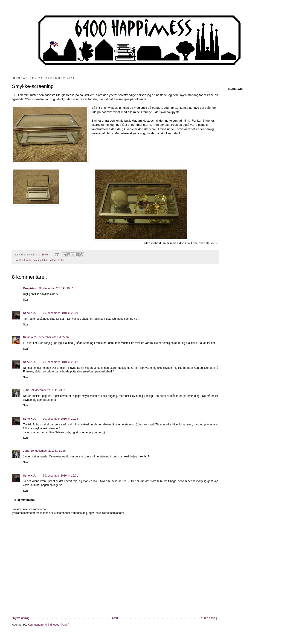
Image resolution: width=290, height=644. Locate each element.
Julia (26, 390)
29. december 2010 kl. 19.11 (56, 288)
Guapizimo (30, 288)
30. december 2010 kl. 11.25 (48, 451)
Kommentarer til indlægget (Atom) (49, 625)
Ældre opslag (209, 618)
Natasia (28, 337)
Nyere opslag (21, 618)
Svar (26, 300)
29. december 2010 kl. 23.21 (48, 390)
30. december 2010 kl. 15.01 (61, 476)
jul (42, 260)
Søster (61, 260)
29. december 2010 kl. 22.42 (61, 362)
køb (46, 260)
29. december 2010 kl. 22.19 (61, 313)
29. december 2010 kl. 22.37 (52, 337)
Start (115, 618)
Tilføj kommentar (24, 500)
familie (28, 260)
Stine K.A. (30, 313)
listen (53, 260)
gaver (36, 260)
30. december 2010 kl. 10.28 (61, 419)
